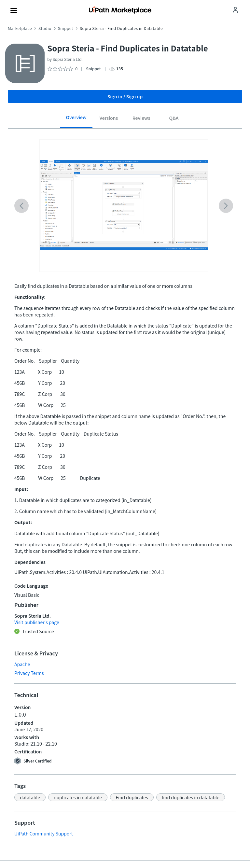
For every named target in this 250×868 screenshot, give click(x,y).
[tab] (76, 120)
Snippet (66, 28)
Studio (45, 28)
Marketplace (20, 28)
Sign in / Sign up (125, 96)
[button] (30, 797)
